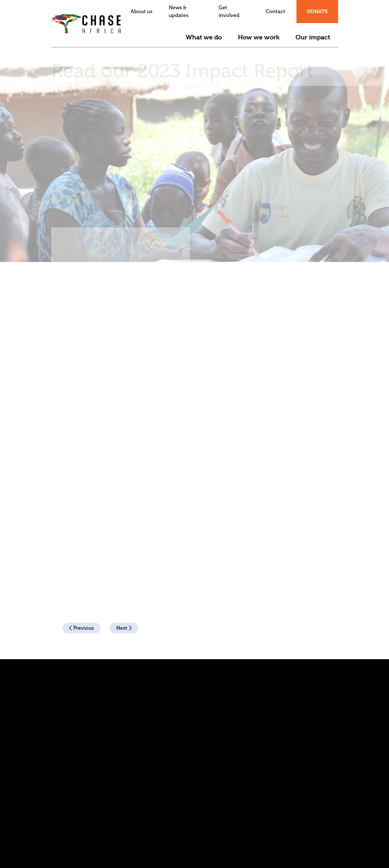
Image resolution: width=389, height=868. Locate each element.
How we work (259, 37)
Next (124, 628)
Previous (81, 628)
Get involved (229, 11)
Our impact (313, 37)
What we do (204, 37)
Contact (276, 11)
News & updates (178, 11)
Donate (317, 11)
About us (142, 11)
